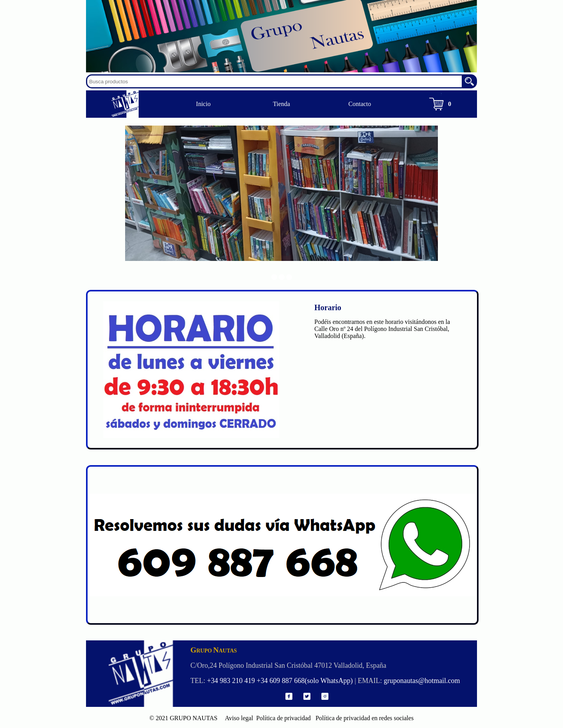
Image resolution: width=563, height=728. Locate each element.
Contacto (360, 104)
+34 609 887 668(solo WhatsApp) (305, 681)
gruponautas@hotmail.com (422, 681)
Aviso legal (236, 718)
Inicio (203, 104)
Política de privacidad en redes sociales (363, 718)
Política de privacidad (283, 718)
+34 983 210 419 (231, 681)
